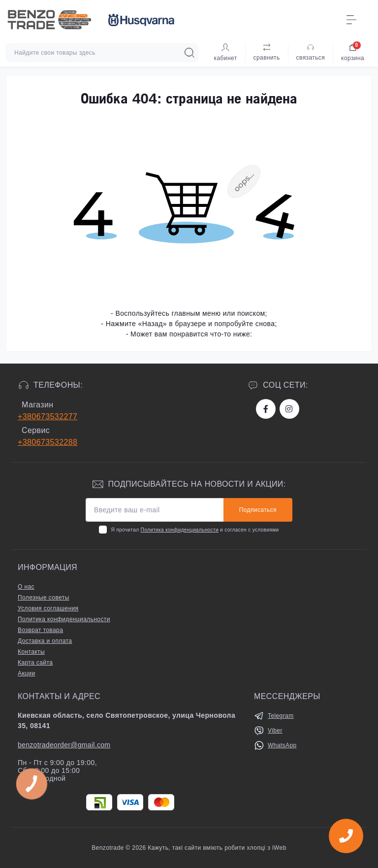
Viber (275, 731)
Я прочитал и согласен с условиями (195, 530)
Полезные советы (44, 598)
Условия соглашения (48, 608)
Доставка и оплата (45, 641)
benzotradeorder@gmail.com (64, 745)
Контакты (31, 652)
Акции (27, 673)
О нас (26, 587)
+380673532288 (47, 442)
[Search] (189, 53)
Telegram (281, 716)
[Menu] (351, 20)
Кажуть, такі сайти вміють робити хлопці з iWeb (216, 848)
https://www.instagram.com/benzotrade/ (289, 409)
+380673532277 (47, 417)
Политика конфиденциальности (180, 530)
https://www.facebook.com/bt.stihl (266, 409)
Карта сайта (35, 663)
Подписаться (258, 510)
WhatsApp (282, 745)
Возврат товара (40, 630)
